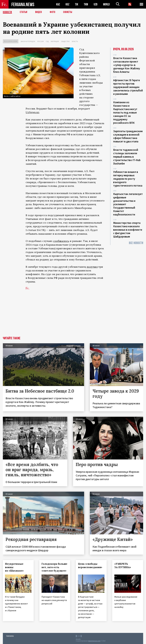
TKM (86, 4)
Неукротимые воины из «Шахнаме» (14, 567)
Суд (47, 41)
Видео (39, 12)
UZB (96, 4)
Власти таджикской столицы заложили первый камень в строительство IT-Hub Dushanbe (127, 157)
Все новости (136, 243)
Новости (7, 12)
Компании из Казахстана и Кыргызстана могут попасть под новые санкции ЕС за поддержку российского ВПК (125, 112)
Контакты (10, 636)
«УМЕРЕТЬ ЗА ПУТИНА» (123, 566)
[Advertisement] (73, 315)
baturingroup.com (94, 641)
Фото (53, 12)
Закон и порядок (28, 41)
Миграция (55, 41)
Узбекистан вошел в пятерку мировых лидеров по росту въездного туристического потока (128, 179)
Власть (75, 41)
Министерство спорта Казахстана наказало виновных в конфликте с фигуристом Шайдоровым (128, 230)
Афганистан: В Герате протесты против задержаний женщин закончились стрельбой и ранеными (128, 87)
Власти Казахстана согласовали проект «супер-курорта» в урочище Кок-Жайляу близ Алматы (127, 65)
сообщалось (61, 241)
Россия (40, 41)
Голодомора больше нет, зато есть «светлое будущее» (54, 567)
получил (92, 267)
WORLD (106, 4)
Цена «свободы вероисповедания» (90, 566)
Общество (65, 41)
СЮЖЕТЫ (68, 12)
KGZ (67, 4)
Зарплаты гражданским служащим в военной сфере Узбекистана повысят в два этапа (128, 136)
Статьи (24, 12)
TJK (77, 4)
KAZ (58, 4)
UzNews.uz (32, 112)
